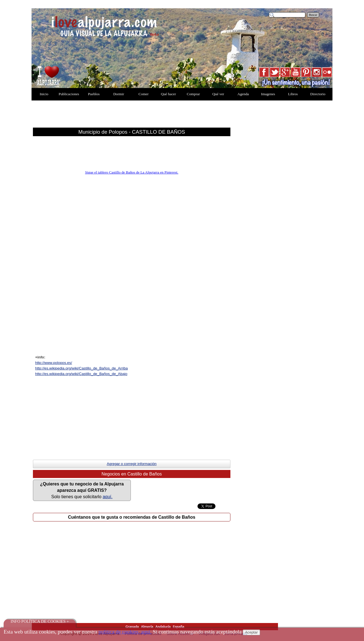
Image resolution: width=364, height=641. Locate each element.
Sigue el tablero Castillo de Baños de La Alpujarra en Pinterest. (132, 172)
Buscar (313, 15)
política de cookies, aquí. (125, 632)
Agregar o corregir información (132, 464)
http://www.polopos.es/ (54, 363)
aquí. (108, 497)
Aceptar (251, 632)
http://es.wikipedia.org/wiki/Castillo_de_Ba (81, 368)
